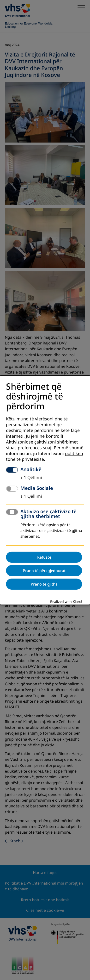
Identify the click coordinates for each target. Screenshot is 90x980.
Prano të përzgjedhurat (44, 571)
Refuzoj (44, 557)
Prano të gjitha (44, 584)
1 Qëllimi (31, 478)
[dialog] (45, 490)
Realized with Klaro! (66, 602)
